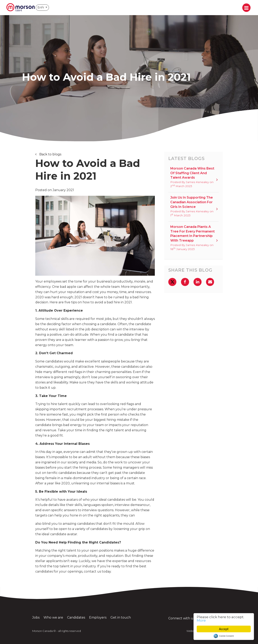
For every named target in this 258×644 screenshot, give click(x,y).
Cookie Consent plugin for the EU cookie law (224, 636)
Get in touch (121, 617)
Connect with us (187, 618)
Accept (224, 629)
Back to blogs (50, 154)
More (201, 620)
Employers (98, 617)
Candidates (76, 617)
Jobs (36, 617)
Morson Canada (21, 8)
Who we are (53, 617)
